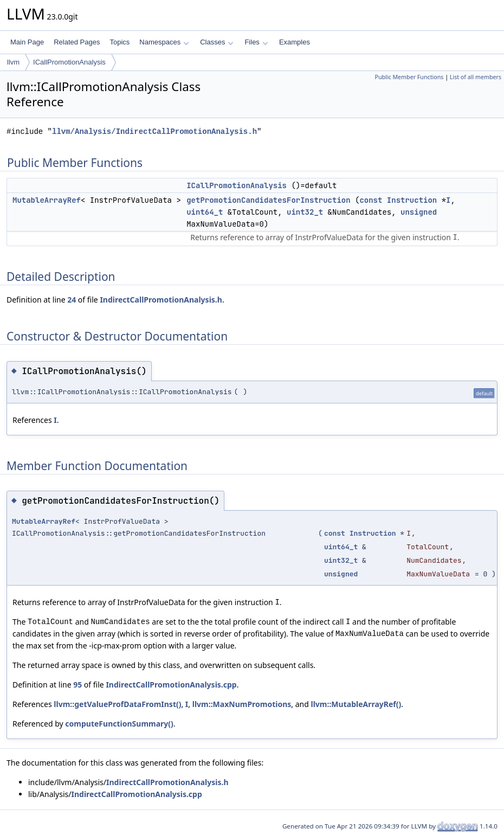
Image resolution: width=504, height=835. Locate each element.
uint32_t (305, 212)
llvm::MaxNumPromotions (242, 704)
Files (256, 42)
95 (77, 685)
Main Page (27, 42)
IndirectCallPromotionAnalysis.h (161, 300)
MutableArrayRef (47, 200)
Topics (119, 42)
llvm (13, 62)
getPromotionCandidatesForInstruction (268, 200)
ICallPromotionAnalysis (69, 62)
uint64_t (205, 212)
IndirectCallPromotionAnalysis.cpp (171, 685)
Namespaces (164, 42)
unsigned (419, 212)
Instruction (412, 200)
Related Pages (77, 42)
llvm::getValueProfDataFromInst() (117, 704)
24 (72, 300)
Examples (295, 42)
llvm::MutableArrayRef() (356, 704)
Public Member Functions (409, 77)
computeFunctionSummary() (119, 724)
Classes (217, 42)
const (371, 200)
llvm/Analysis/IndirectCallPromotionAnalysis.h (154, 131)
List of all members (476, 77)
